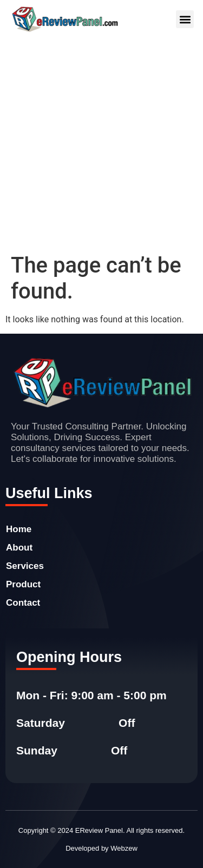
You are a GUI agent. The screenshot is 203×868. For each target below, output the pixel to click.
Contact (23, 603)
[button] (185, 19)
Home (19, 529)
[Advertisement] (101, 146)
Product (23, 584)
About (19, 548)
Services (25, 566)
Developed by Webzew (101, 848)
